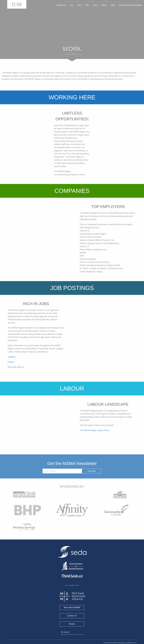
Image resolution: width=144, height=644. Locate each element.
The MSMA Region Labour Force (95, 430)
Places (104, 5)
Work (79, 5)
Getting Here (61, 5)
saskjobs (12, 357)
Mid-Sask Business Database (131, 5)
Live (72, 5)
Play (87, 5)
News (113, 5)
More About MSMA (72, 607)
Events (72, 624)
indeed (11, 362)
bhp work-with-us (16, 367)
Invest (95, 5)
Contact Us (72, 616)
